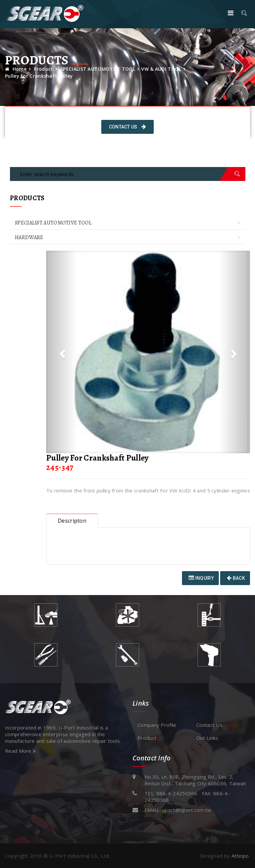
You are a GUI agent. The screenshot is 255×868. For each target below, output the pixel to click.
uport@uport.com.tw (187, 810)
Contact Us (128, 127)
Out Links (207, 738)
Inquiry (201, 578)
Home (16, 69)
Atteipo (240, 856)
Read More (20, 751)
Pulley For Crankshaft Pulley (39, 76)
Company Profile (157, 725)
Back (236, 578)
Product (43, 69)
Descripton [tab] (72, 521)
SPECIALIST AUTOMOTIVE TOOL (98, 69)
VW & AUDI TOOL (161, 69)
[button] (61, 352)
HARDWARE (29, 237)
